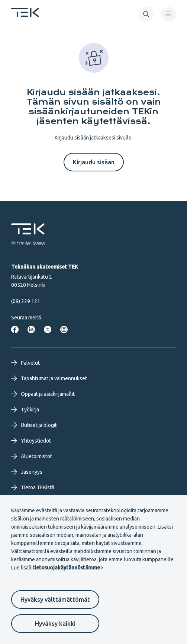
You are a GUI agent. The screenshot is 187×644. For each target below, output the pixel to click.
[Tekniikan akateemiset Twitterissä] (48, 329)
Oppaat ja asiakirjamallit (43, 394)
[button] (146, 14)
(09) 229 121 (26, 301)
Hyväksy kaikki (55, 624)
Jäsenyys (27, 472)
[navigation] (168, 14)
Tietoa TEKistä (33, 487)
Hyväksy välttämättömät (55, 599)
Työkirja (25, 410)
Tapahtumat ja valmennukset (49, 378)
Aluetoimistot (32, 456)
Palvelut (25, 363)
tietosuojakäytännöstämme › (67, 568)
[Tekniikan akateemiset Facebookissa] (15, 329)
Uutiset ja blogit (34, 425)
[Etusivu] (25, 15)
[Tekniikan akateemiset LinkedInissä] (31, 329)
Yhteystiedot (31, 441)
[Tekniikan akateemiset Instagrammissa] (64, 329)
